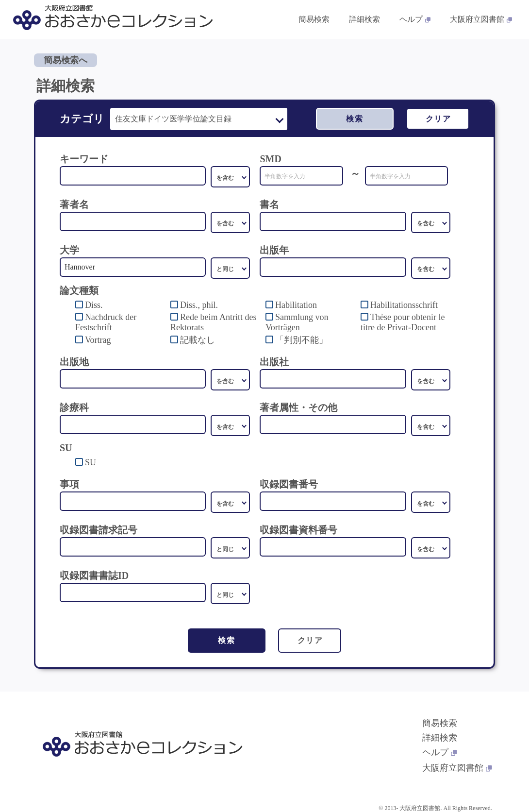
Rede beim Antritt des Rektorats (213, 322)
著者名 (74, 204)
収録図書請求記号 (99, 530)
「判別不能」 (301, 340)
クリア (438, 119)
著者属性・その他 (298, 407)
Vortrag (98, 340)
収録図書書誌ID (94, 575)
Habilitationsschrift (404, 305)
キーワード (84, 159)
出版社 (274, 362)
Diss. (94, 305)
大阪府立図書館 (457, 768)
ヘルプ (440, 752)
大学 (69, 250)
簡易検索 (440, 723)
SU (91, 462)
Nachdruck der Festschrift (106, 322)
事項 (69, 484)
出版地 (74, 362)
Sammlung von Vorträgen (297, 322)
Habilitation (296, 305)
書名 (269, 204)
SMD (270, 159)
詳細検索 (440, 738)
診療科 (74, 407)
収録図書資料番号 (298, 530)
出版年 (274, 250)
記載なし (198, 340)
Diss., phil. (199, 305)
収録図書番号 (289, 484)
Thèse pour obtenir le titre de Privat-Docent (403, 322)
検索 (355, 119)
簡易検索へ (66, 60)
